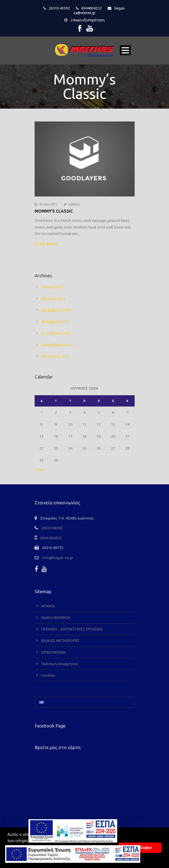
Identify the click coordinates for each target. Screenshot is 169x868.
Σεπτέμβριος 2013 (57, 345)
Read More (46, 244)
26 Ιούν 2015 (48, 204)
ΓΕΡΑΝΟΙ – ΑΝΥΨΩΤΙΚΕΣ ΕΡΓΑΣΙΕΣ (72, 629)
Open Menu (125, 50)
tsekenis (74, 204)
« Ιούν (40, 470)
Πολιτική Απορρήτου (59, 664)
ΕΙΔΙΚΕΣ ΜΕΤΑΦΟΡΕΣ (60, 641)
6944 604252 (51, 538)
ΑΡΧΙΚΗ (48, 606)
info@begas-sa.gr (58, 558)
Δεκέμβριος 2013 (56, 310)
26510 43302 (59, 8)
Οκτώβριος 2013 (56, 333)
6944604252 (92, 8)
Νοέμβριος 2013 (55, 322)
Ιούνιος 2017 (52, 287)
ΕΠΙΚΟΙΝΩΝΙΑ (53, 652)
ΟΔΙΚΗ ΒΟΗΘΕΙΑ (56, 617)
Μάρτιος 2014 (53, 299)
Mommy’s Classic (54, 211)
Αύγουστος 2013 (55, 356)
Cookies (48, 675)
